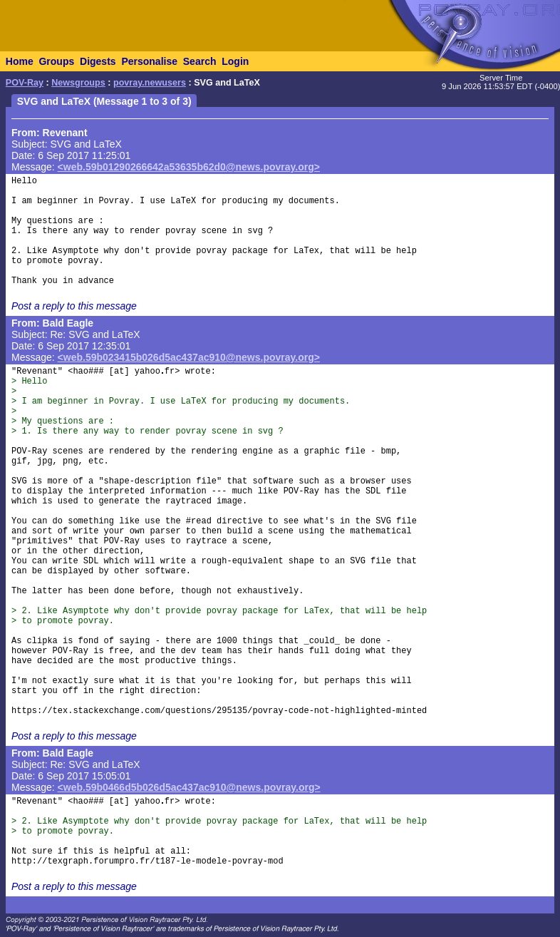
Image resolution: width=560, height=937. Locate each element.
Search (200, 61)
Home (20, 61)
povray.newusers (150, 83)
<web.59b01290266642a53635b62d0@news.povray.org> (189, 167)
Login (235, 61)
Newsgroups (78, 83)
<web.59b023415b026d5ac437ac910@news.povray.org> (189, 357)
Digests (98, 61)
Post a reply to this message (74, 306)
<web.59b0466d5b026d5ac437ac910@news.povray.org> (189, 787)
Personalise (149, 61)
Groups (56, 61)
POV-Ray (25, 83)
